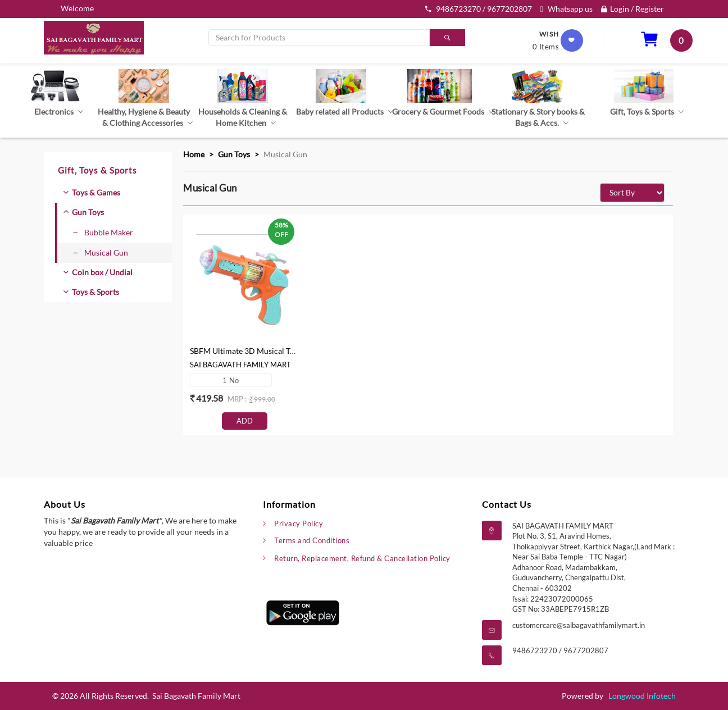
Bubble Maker (103, 232)
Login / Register (633, 9)
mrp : (238, 399)
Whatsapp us (567, 9)
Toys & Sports (95, 292)
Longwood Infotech (642, 696)
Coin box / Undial (102, 272)
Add (245, 421)
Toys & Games (96, 192)
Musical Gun (101, 252)
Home (194, 154)
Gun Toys (88, 212)
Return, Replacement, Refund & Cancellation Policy (362, 558)
